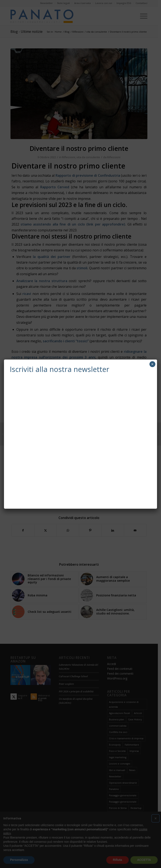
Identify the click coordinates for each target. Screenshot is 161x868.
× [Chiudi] (152, 364)
